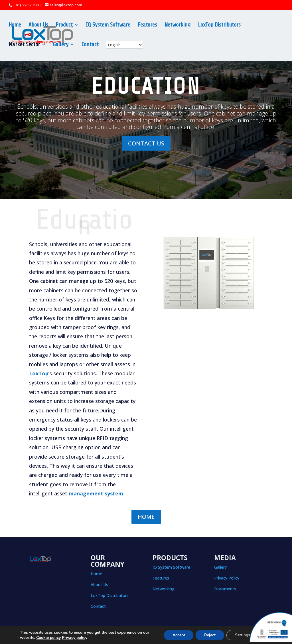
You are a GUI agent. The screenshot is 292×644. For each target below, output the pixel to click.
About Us (38, 25)
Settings (242, 635)
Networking (178, 25)
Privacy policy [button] (75, 638)
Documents (225, 589)
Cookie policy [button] (48, 638)
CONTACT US (146, 143)
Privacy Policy (227, 578)
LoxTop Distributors (219, 25)
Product (64, 25)
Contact (90, 45)
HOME (146, 517)
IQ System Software (108, 25)
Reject (210, 635)
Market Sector (24, 45)
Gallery (61, 45)
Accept (178, 635)
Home (15, 25)
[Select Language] (124, 45)
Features (147, 25)
